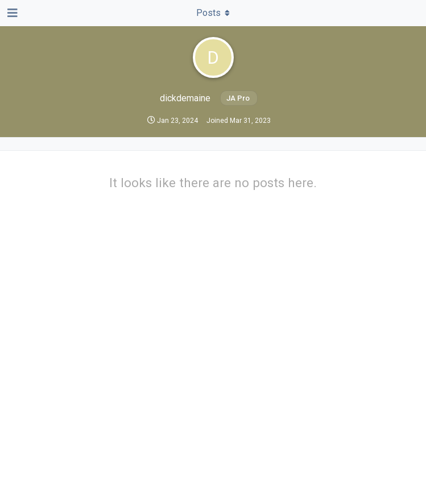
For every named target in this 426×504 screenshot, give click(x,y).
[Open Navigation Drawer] (11, 13)
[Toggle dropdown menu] (213, 13)
